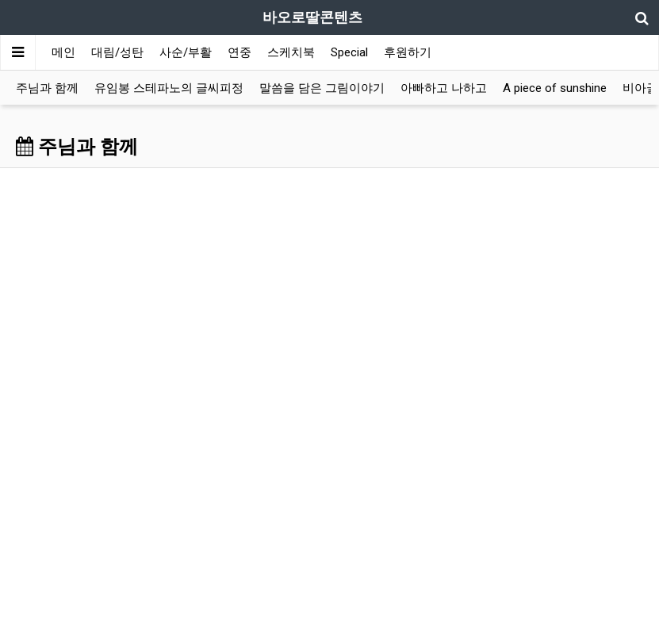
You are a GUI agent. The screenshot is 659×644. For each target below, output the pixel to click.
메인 (63, 52)
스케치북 (291, 52)
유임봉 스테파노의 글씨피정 (169, 88)
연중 (239, 52)
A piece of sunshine (555, 88)
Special (349, 52)
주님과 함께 (47, 88)
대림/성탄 (117, 52)
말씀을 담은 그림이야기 (322, 88)
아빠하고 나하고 (444, 88)
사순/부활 (186, 52)
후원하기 (408, 52)
